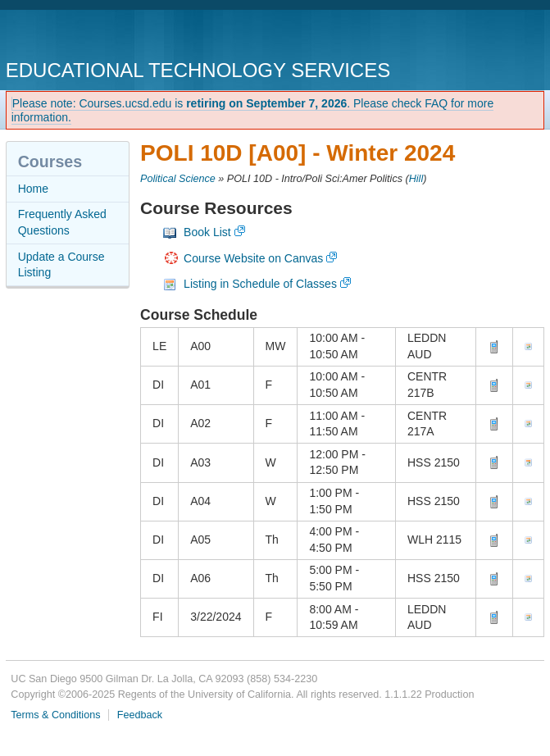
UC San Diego (100, 36)
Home (33, 189)
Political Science (178, 179)
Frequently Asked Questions (62, 222)
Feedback (140, 715)
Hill (416, 179)
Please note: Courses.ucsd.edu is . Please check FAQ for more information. (253, 110)
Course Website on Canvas (253, 258)
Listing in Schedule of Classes (260, 284)
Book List (207, 232)
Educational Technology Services (198, 70)
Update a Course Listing (61, 265)
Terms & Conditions (55, 715)
